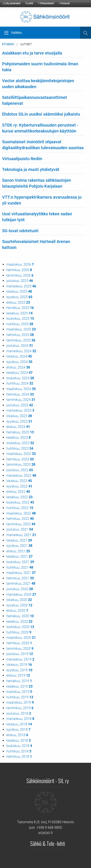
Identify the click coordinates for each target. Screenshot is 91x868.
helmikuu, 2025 (20, 335)
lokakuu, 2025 (19, 291)
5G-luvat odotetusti (20, 231)
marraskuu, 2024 (21, 351)
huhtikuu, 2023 (20, 448)
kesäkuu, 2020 (19, 622)
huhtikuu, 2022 (20, 508)
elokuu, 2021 (18, 551)
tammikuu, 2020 (20, 649)
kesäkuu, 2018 (18, 740)
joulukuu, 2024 (20, 346)
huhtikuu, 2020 (19, 632)
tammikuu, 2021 (21, 583)
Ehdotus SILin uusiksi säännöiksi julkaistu (41, 114)
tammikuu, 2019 (20, 708)
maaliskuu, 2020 (21, 638)
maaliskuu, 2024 (21, 389)
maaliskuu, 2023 (21, 454)
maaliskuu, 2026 (20, 264)
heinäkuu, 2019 (19, 681)
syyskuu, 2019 (19, 670)
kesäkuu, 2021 (19, 556)
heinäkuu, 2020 (20, 616)
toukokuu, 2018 (19, 746)
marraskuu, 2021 (21, 535)
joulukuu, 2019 (20, 654)
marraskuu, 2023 (20, 410)
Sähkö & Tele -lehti (48, 843)
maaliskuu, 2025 (21, 329)
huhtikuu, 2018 (19, 751)
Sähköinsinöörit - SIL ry (48, 781)
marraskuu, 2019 (20, 659)
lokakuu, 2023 (19, 416)
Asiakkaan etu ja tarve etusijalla (32, 53)
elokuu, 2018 (17, 735)
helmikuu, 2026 (19, 270)
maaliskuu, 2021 (21, 573)
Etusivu (8, 44)
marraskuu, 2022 (21, 476)
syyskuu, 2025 (19, 297)
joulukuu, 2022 (20, 470)
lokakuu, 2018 (19, 724)
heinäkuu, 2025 (20, 308)
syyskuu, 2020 (19, 605)
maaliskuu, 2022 (21, 513)
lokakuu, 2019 (19, 665)
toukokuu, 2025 (20, 319)
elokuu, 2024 (18, 367)
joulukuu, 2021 (20, 529)
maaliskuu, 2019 (20, 702)
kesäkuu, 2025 (19, 313)
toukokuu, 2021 (20, 562)
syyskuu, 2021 (19, 546)
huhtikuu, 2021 (20, 567)
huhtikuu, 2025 (20, 324)
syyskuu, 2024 (19, 362)
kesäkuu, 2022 (19, 497)
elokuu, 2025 (18, 302)
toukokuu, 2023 (20, 443)
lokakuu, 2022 (19, 481)
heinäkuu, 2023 (20, 432)
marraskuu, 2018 (20, 719)
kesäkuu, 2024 (19, 373)
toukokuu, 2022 (20, 502)
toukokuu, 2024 (20, 378)
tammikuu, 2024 (21, 400)
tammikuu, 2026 (20, 275)
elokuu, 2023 (18, 427)
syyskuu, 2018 (18, 729)
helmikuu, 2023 (20, 459)
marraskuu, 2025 (21, 286)
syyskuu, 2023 (19, 421)
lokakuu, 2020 (19, 600)
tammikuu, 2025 (21, 340)
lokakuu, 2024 (19, 356)
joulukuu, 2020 (20, 589)
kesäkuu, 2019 (19, 686)
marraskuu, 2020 (21, 594)
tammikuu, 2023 (21, 465)
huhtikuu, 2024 (20, 383)
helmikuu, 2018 (19, 757)
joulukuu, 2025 (20, 281)
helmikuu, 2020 (19, 643)
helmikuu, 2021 (20, 578)
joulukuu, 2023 (20, 405)
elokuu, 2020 (17, 611)
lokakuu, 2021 (19, 540)
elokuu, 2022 (18, 492)
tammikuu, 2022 (21, 524)
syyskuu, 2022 (19, 486)
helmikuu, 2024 (20, 394)
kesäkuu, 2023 (18, 437)
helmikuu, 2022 (20, 519)
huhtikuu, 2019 (20, 697)
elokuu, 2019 (18, 675)
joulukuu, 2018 (19, 713)
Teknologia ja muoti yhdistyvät (31, 169)
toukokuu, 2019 (19, 692)
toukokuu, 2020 (20, 627)
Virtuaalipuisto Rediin (22, 159)
